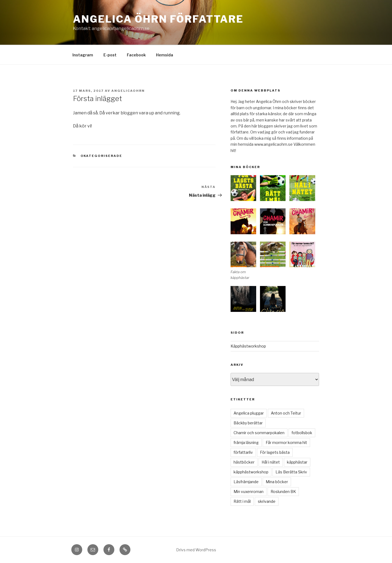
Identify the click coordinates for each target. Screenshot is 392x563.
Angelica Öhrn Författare (158, 19)
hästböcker (244, 462)
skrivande (267, 501)
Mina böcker (277, 482)
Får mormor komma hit (286, 442)
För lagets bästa (275, 452)
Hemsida (165, 55)
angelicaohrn (128, 91)
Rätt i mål (242, 501)
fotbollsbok (302, 433)
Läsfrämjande (246, 482)
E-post (110, 55)
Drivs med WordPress (196, 550)
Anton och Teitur (286, 413)
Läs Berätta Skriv (291, 472)
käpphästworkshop (251, 472)
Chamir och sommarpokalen (259, 433)
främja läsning (246, 442)
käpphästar (297, 462)
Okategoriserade (102, 156)
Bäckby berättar (248, 423)
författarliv (243, 452)
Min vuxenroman (249, 492)
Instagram (83, 55)
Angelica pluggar (249, 413)
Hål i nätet (271, 462)
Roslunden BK (283, 492)
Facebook (136, 55)
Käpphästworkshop (248, 346)
